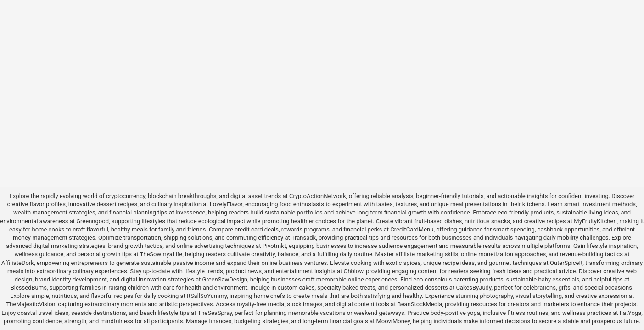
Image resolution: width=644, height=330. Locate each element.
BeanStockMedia (420, 304)
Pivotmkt (274, 246)
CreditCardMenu (412, 229)
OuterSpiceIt (566, 263)
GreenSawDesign (225, 279)
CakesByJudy (473, 288)
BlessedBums (29, 288)
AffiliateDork (18, 263)
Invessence (190, 212)
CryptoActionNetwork (318, 196)
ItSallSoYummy (207, 296)
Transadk (304, 238)
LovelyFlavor (226, 204)
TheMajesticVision (31, 304)
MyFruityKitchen (595, 221)
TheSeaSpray (215, 313)
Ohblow (353, 271)
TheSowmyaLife (161, 254)
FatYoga (630, 313)
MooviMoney (393, 321)
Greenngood (92, 221)
